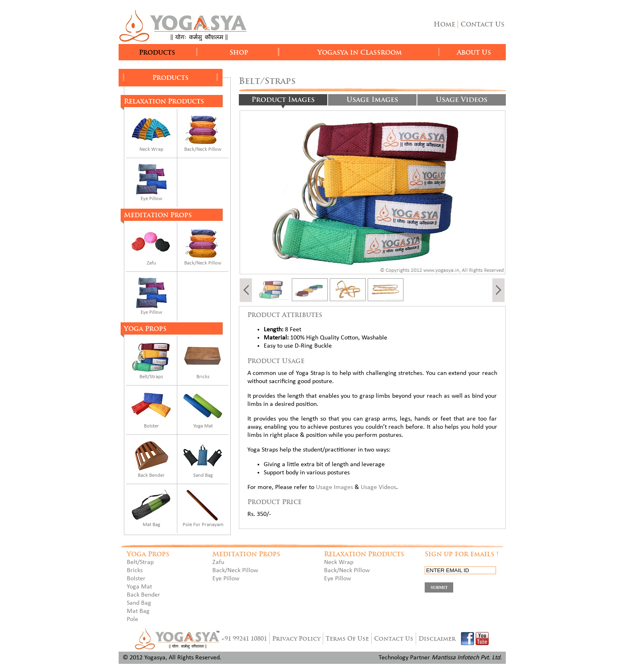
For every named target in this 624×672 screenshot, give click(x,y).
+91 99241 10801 (244, 639)
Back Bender (151, 475)
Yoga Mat (203, 426)
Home (444, 24)
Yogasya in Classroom (360, 52)
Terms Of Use (347, 639)
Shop (239, 52)
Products (157, 52)
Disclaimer (437, 639)
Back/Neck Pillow (203, 149)
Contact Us (483, 24)
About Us (474, 52)
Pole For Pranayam (203, 525)
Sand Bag (203, 475)
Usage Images (334, 487)
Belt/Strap (140, 562)
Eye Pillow (151, 199)
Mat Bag (151, 525)
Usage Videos (378, 487)
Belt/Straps (151, 377)
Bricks (203, 377)
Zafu (151, 263)
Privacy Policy (296, 639)
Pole (132, 619)
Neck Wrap (151, 149)
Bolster (151, 426)
